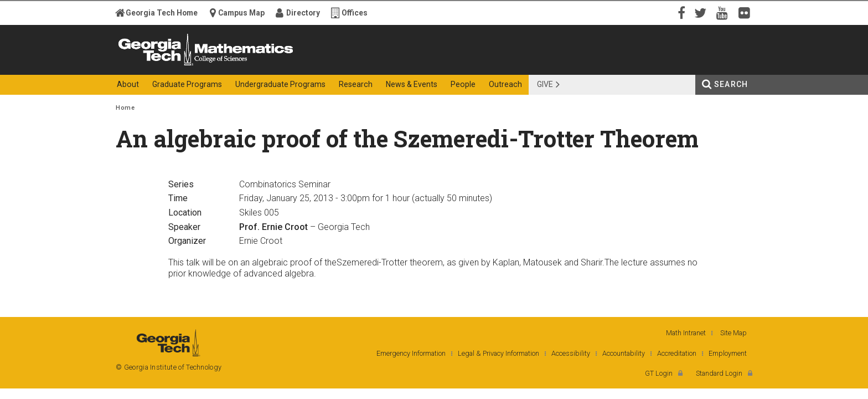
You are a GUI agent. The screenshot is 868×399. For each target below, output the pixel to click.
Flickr (747, 12)
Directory (303, 13)
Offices (355, 13)
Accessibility (571, 353)
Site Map (733, 333)
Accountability (624, 353)
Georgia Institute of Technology (159, 65)
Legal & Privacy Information (498, 353)
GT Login (659, 373)
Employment (728, 353)
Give (545, 84)
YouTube (725, 12)
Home (125, 108)
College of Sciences (312, 65)
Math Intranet (686, 333)
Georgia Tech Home (162, 13)
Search (731, 84)
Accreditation (677, 353)
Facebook (680, 12)
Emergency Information (411, 353)
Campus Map (241, 13)
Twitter (702, 12)
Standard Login (719, 373)
